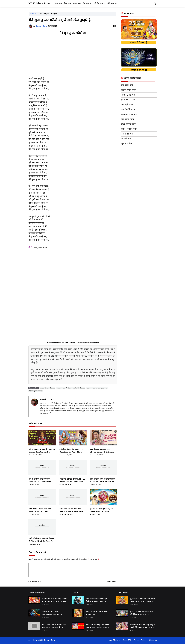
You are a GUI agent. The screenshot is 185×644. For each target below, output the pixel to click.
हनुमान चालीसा (127, 144)
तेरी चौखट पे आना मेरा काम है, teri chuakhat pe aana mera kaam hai (72, 451)
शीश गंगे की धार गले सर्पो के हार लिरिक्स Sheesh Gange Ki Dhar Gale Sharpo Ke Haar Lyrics (98, 600)
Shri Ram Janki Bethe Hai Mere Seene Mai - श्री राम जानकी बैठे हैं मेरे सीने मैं (54, 626)
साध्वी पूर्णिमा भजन (128, 124)
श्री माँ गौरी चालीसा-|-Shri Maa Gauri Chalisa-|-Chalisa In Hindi (98, 626)
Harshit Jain (47, 400)
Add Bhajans (115, 640)
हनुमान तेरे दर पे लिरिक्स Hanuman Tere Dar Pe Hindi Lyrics (143, 600)
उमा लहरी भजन (127, 105)
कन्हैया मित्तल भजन (129, 90)
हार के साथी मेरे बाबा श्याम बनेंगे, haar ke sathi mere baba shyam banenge (40, 481)
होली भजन (111, 4)
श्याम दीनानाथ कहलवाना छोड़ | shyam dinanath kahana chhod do (101, 451)
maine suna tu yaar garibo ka (97, 388)
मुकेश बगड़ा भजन (128, 100)
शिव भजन (67, 4)
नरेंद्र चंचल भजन (127, 119)
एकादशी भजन (127, 139)
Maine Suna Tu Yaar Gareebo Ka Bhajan (71, 388)
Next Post (112, 582)
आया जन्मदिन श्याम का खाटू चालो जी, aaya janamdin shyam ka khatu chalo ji (103, 481)
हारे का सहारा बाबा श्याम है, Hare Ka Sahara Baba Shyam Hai (42, 451)
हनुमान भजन (77, 4)
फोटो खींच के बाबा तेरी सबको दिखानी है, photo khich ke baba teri (42, 540)
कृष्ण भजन (59, 4)
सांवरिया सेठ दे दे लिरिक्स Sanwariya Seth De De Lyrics (52, 613)
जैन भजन (86, 4)
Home (33, 14)
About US (127, 640)
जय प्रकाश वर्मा (127, 85)
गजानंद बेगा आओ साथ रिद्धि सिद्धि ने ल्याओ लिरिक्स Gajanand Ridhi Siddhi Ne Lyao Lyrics (142, 626)
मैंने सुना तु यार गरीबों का (36, 391)
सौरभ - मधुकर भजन (129, 129)
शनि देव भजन (98, 4)
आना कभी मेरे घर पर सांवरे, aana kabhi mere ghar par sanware (41, 510)
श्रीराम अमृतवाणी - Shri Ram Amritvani (97, 613)
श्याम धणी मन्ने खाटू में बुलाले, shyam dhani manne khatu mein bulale (72, 481)
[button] (155, 4)
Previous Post (36, 582)
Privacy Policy (140, 640)
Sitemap (153, 640)
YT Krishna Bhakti (40, 4)
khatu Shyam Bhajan (48, 14)
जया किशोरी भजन (128, 110)
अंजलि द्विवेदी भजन (129, 95)
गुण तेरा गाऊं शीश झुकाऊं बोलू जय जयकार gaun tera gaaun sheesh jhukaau (101, 510)
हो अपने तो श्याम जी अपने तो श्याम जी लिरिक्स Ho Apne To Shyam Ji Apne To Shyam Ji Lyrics (142, 613)
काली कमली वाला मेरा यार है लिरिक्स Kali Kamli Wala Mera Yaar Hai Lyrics (55, 600)
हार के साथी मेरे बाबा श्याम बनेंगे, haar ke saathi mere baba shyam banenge (71, 510)
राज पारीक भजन (128, 134)
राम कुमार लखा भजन (129, 115)
